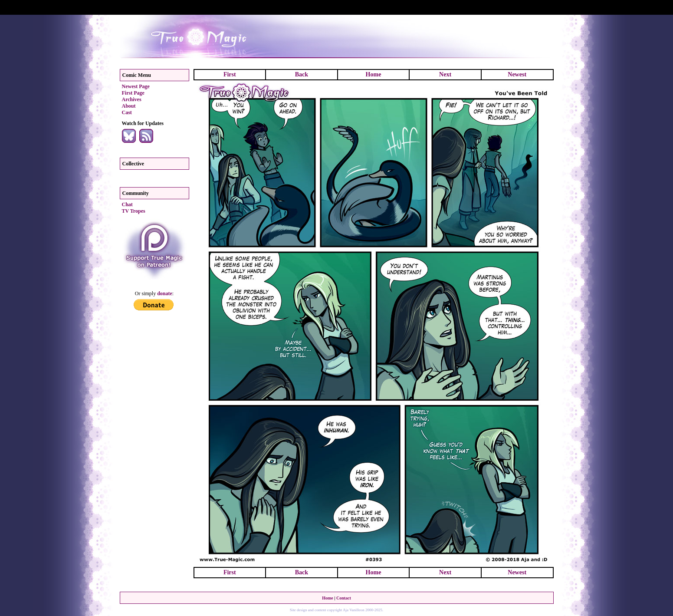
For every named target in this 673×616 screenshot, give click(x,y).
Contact (344, 598)
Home (374, 74)
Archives (132, 99)
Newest (517, 74)
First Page (133, 93)
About (129, 106)
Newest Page (136, 86)
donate (165, 293)
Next (445, 74)
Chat (127, 204)
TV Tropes (134, 211)
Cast (127, 112)
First (230, 74)
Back (302, 74)
